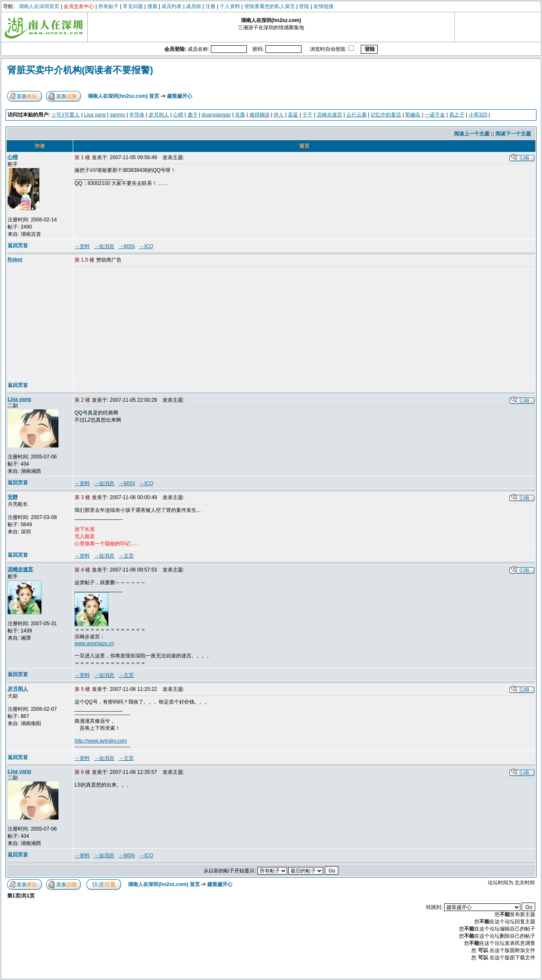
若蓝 (293, 115)
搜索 (152, 6)
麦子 (193, 115)
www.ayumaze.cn (94, 643)
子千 (307, 115)
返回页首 (18, 246)
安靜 (13, 497)
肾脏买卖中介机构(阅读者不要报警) (80, 70)
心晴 (178, 115)
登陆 (304, 6)
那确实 (413, 115)
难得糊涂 (260, 115)
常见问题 (133, 6)
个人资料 (230, 6)
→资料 (82, 246)
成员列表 (171, 6)
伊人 (279, 115)
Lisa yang (95, 115)
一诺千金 (435, 115)
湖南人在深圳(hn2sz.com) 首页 (123, 96)
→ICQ (146, 246)
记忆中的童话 (386, 115)
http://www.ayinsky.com (101, 741)
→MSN (127, 246)
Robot (15, 259)
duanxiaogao (216, 115)
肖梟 (240, 115)
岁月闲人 (159, 115)
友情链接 (324, 6)
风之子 (457, 115)
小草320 (478, 115)
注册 (210, 6)
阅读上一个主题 (472, 134)
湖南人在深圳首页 (39, 6)
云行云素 (357, 115)
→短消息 (104, 246)
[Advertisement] (139, 323)
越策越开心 (180, 96)
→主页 (126, 556)
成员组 (194, 6)
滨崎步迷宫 (329, 115)
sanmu (117, 115)
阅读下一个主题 (513, 134)
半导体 (137, 115)
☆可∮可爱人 (65, 115)
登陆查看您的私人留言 (270, 6)
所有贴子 (108, 6)
